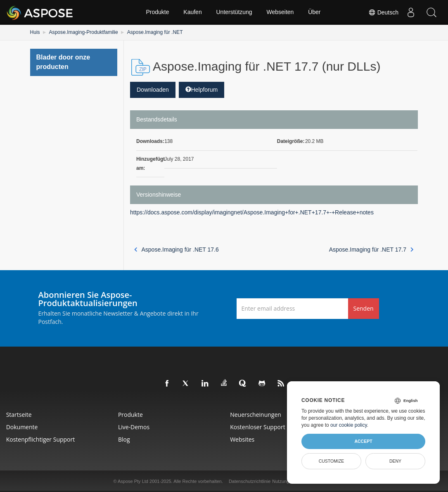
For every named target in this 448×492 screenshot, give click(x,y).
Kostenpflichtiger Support (41, 439)
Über (315, 12)
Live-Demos (134, 427)
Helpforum (202, 90)
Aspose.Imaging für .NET (154, 32)
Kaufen (192, 12)
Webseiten (280, 12)
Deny (395, 461)
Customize (332, 461)
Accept (363, 441)
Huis (35, 32)
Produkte (157, 12)
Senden (364, 308)
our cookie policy (349, 425)
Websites (243, 439)
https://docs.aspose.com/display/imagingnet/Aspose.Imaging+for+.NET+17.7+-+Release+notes (252, 212)
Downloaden (153, 90)
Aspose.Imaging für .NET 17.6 (177, 250)
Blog (124, 439)
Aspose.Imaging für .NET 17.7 (371, 250)
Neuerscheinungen (256, 415)
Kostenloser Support (258, 427)
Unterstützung (234, 12)
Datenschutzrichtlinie (250, 481)
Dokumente (22, 427)
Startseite (19, 415)
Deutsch (383, 12)
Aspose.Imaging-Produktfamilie (83, 32)
